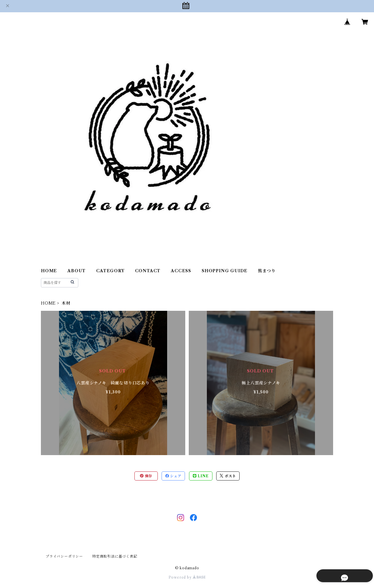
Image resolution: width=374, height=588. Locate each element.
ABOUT (77, 271)
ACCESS (181, 271)
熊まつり (267, 271)
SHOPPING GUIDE (225, 271)
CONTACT (148, 271)
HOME (49, 271)
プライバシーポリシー (64, 556)
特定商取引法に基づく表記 (115, 556)
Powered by (187, 577)
